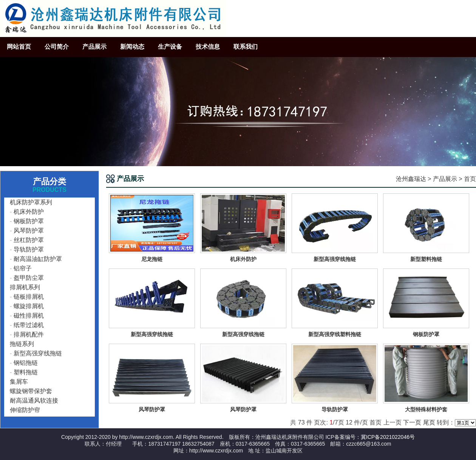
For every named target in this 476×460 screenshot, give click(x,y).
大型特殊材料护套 (426, 409)
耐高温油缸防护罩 (38, 259)
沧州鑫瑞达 (411, 179)
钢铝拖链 (26, 363)
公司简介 (57, 47)
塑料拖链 (26, 372)
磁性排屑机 (29, 316)
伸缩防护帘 (25, 410)
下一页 (412, 422)
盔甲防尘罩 (29, 278)
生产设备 (170, 47)
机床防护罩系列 (31, 202)
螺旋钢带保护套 (31, 391)
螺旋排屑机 (29, 306)
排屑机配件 (29, 334)
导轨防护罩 (29, 249)
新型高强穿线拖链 (38, 353)
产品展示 (94, 47)
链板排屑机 (29, 297)
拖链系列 (22, 344)
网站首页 (19, 47)
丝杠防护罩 (29, 240)
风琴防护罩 (29, 231)
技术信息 (208, 47)
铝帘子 (23, 268)
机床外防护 (29, 212)
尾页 (429, 422)
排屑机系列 (25, 287)
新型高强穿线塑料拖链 (335, 334)
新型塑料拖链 (426, 259)
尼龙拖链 (152, 259)
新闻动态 (132, 47)
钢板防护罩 (29, 221)
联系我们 (246, 47)
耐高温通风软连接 (34, 401)
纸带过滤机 (29, 325)
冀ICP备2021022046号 (388, 437)
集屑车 (19, 382)
